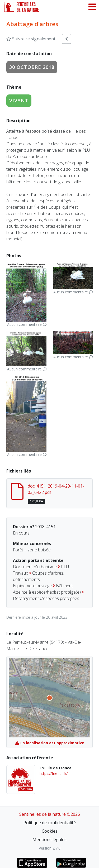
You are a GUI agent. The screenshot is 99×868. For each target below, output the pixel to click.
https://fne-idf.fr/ (54, 773)
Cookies (50, 831)
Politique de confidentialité (50, 823)
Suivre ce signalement (31, 39)
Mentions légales (49, 840)
